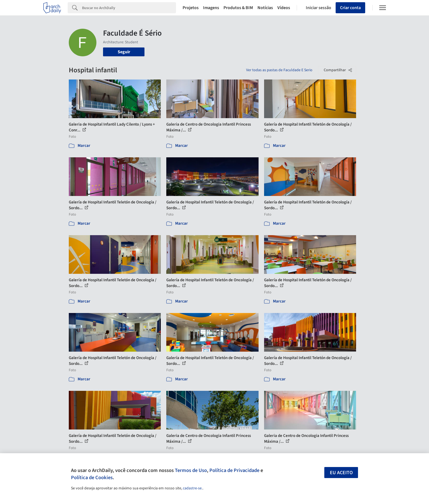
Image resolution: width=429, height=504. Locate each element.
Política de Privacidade (234, 470)
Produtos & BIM (238, 8)
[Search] (129, 8)
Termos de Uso (191, 470)
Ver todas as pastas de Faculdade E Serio (279, 70)
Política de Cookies (92, 478)
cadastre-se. (193, 488)
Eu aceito (341, 473)
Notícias (265, 8)
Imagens (211, 8)
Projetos (191, 8)
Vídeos (284, 8)
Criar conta (350, 8)
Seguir (124, 52)
